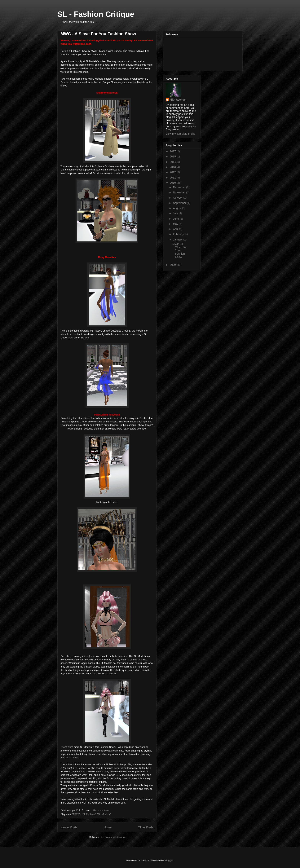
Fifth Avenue (178, 100)
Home (108, 827)
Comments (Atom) (115, 837)
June (176, 219)
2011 (173, 178)
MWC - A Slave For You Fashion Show (98, 34)
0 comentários (101, 810)
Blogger (169, 860)
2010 (173, 183)
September (180, 203)
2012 (173, 172)
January (178, 240)
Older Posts (146, 827)
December (179, 187)
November (179, 192)
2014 (173, 162)
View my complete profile (181, 134)
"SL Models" (104, 814)
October (178, 198)
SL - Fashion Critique (96, 14)
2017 (173, 151)
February (179, 234)
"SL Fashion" (89, 814)
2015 (173, 156)
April (176, 229)
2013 (173, 167)
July (176, 213)
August (177, 208)
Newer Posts (69, 827)
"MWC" (76, 814)
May (176, 224)
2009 (173, 265)
